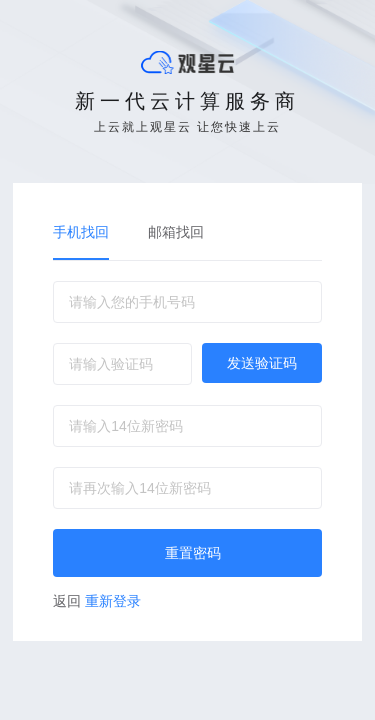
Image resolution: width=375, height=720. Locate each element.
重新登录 (97, 601)
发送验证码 (262, 363)
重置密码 (193, 553)
